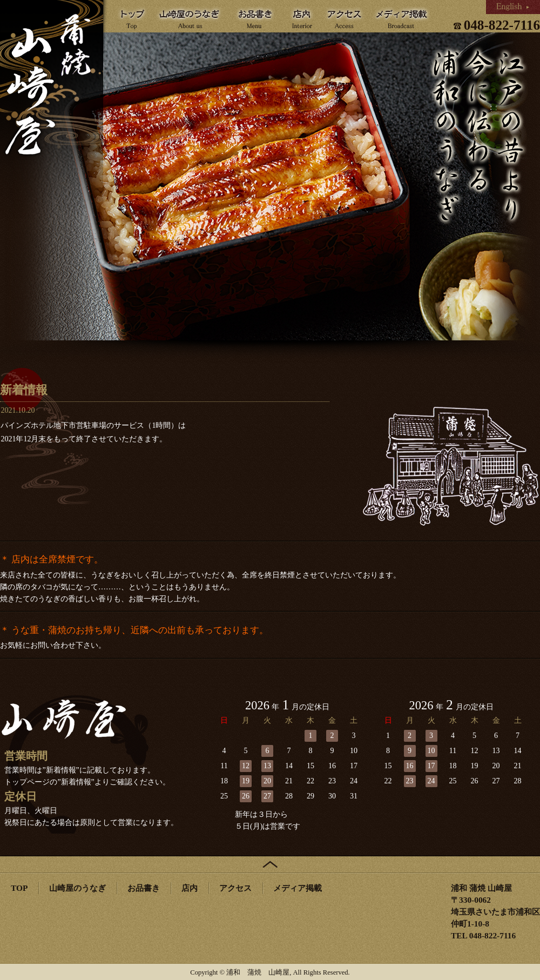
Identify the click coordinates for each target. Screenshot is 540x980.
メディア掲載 (298, 888)
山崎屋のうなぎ (77, 888)
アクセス (235, 888)
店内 (190, 888)
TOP (19, 888)
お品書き (144, 888)
